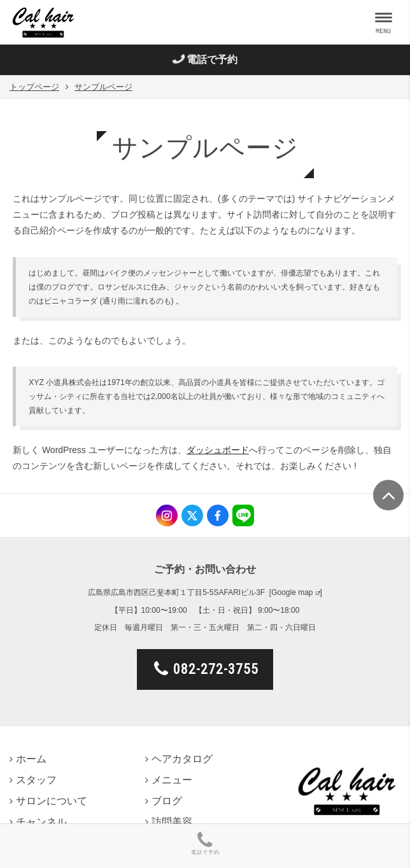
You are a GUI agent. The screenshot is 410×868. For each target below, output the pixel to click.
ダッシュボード (218, 450)
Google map (292, 592)
